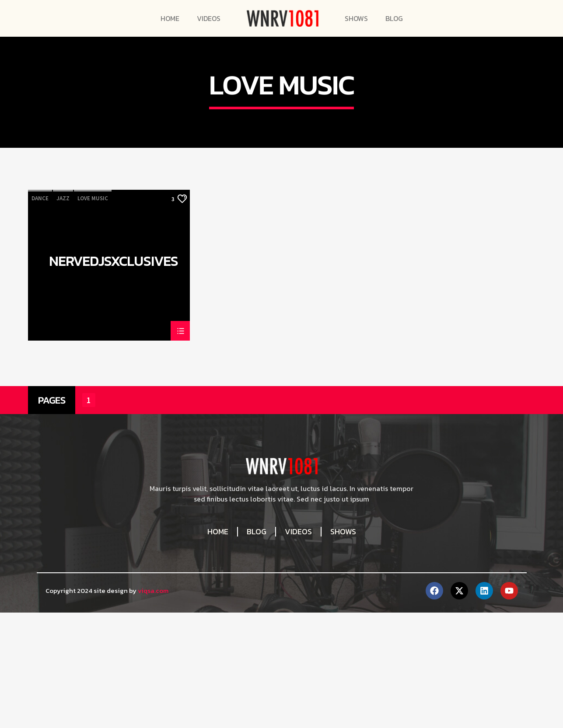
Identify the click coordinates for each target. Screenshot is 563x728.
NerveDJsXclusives (114, 454)
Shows (356, 18)
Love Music (93, 390)
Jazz (63, 390)
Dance (40, 390)
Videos (209, 18)
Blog (394, 18)
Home (170, 18)
